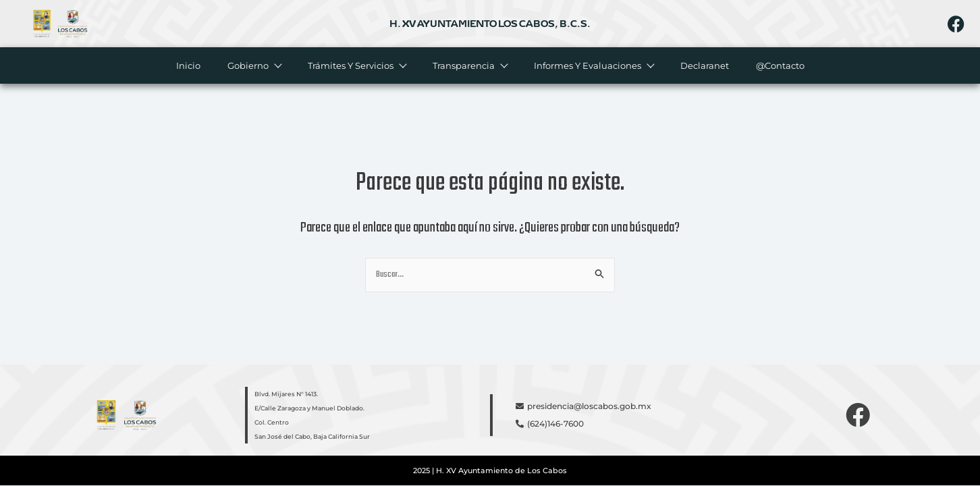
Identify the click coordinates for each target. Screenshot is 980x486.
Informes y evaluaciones (593, 65)
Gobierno (253, 65)
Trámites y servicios (356, 65)
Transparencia (469, 65)
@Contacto (780, 65)
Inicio (188, 65)
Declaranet (704, 65)
